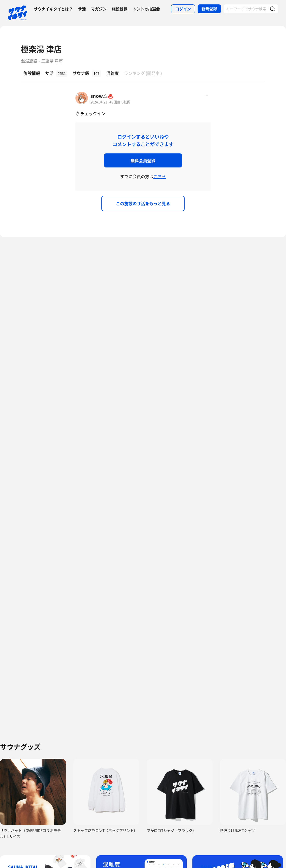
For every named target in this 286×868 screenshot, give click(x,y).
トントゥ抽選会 (146, 9)
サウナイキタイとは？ (53, 9)
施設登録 (120, 9)
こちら (160, 176)
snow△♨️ (102, 96)
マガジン (99, 9)
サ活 (82, 9)
